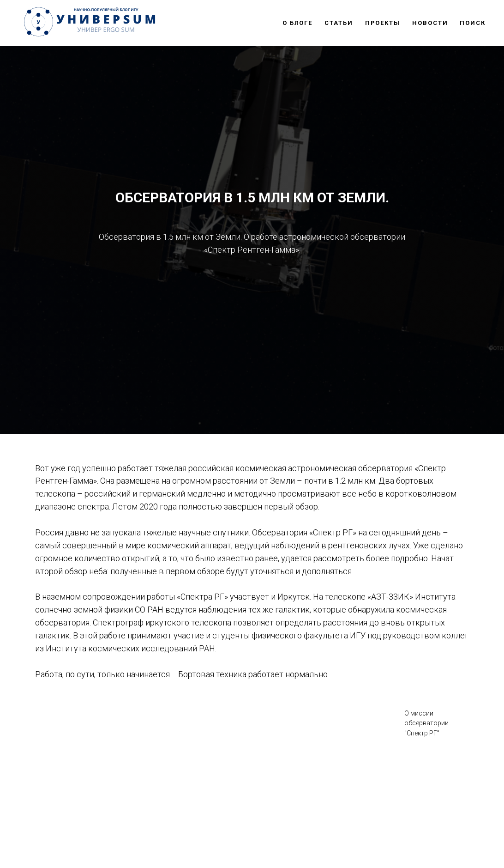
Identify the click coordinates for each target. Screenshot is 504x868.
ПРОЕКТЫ (383, 23)
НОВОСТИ (430, 23)
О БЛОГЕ (297, 23)
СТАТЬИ (339, 23)
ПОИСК (473, 23)
